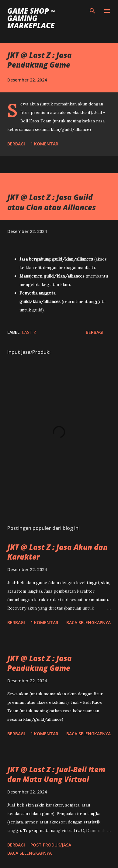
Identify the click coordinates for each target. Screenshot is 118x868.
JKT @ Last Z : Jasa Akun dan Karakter (57, 552)
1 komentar (44, 144)
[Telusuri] (92, 11)
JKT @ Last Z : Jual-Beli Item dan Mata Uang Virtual (56, 774)
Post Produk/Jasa (51, 845)
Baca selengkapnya (88, 622)
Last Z (29, 332)
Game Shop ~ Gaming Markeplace (31, 18)
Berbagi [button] (16, 144)
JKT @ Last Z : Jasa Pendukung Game (40, 60)
